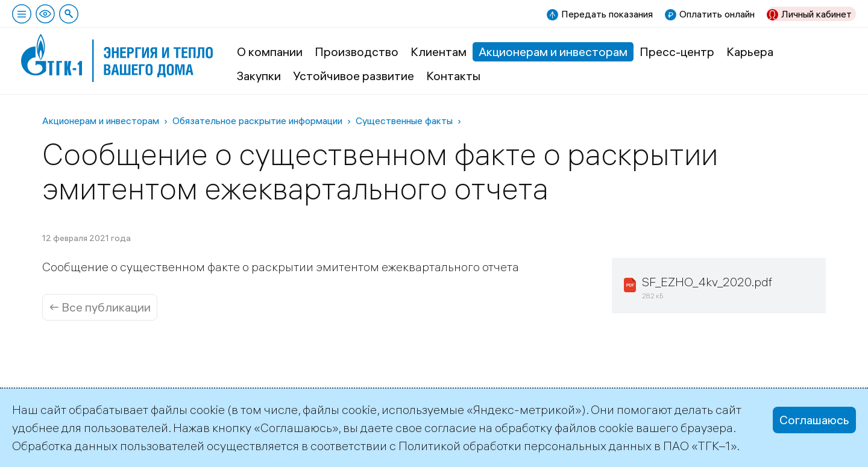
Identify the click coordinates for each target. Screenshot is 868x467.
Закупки (259, 76)
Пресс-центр (677, 52)
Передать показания (607, 14)
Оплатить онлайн (717, 14)
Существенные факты (404, 121)
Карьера (750, 52)
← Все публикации (100, 307)
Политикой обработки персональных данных (525, 446)
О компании (270, 52)
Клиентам (439, 52)
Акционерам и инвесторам (553, 52)
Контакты (453, 76)
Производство (357, 52)
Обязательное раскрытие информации (257, 121)
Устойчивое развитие (354, 76)
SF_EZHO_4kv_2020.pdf (707, 282)
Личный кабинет (816, 14)
